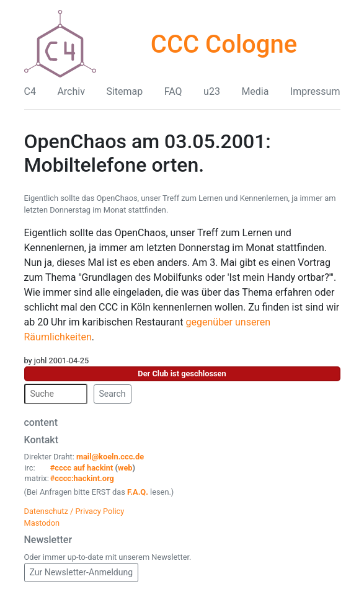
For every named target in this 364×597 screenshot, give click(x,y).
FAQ (173, 91)
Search (113, 394)
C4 (30, 91)
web (125, 468)
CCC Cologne (224, 44)
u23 (212, 91)
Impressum (315, 91)
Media (255, 91)
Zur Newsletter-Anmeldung (82, 572)
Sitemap (124, 91)
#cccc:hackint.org (82, 478)
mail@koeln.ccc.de (110, 457)
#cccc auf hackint (82, 468)
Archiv (71, 91)
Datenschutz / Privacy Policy (74, 511)
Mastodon (42, 523)
